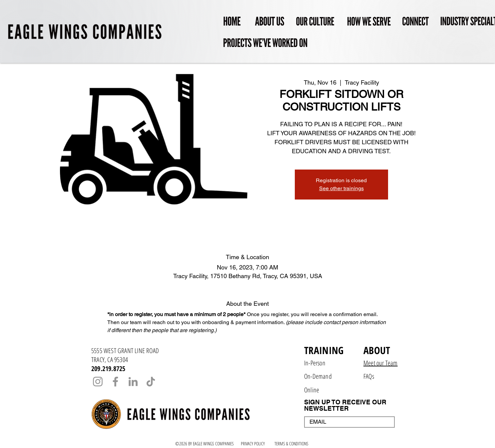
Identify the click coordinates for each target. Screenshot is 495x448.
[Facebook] (115, 382)
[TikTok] (151, 382)
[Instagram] (98, 382)
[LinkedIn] (133, 382)
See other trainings (341, 188)
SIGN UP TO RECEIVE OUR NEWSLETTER (345, 405)
